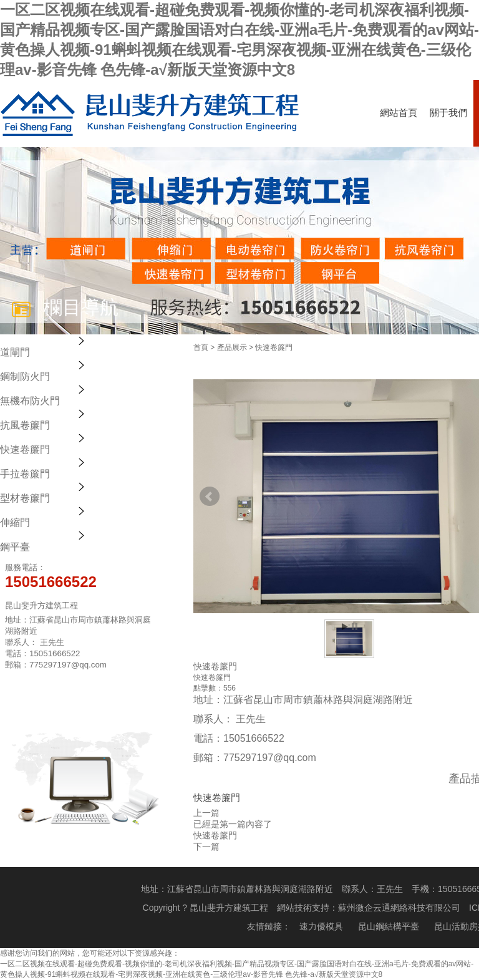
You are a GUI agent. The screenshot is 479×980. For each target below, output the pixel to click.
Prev (210, 497)
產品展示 (232, 347)
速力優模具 (321, 926)
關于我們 (448, 113)
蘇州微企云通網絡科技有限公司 (399, 908)
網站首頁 (399, 113)
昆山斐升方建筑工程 (229, 908)
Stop (355, 627)
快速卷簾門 (274, 347)
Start (345, 627)
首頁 (201, 347)
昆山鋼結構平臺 (389, 926)
